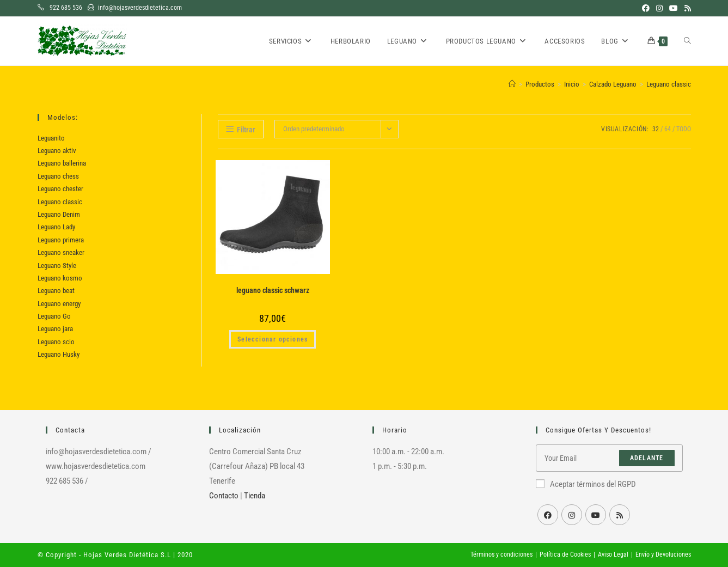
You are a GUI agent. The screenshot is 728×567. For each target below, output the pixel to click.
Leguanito (51, 138)
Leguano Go (54, 316)
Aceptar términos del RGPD (586, 484)
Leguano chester (60, 189)
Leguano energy (59, 304)
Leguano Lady (56, 227)
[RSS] (620, 515)
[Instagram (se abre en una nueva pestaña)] (659, 8)
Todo (684, 129)
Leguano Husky (59, 354)
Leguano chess (58, 176)
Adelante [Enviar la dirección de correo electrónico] (647, 458)
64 (668, 129)
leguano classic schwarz (273, 290)
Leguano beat (56, 291)
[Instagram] (572, 515)
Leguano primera (61, 240)
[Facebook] (548, 515)
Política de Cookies (565, 554)
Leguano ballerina (62, 163)
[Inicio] (512, 84)
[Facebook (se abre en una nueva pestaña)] (646, 8)
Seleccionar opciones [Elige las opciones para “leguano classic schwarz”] (273, 339)
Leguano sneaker (61, 252)
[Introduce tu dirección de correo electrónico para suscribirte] (609, 458)
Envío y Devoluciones (663, 554)
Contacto (224, 496)
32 (656, 129)
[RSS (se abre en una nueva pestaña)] (686, 8)
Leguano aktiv (57, 151)
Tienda (255, 496)
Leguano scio (56, 342)
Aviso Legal (613, 554)
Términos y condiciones (501, 554)
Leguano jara (55, 329)
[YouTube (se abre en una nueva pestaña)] (674, 8)
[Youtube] (596, 515)
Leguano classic (669, 84)
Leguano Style (57, 266)
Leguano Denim (59, 214)
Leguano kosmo (60, 278)
